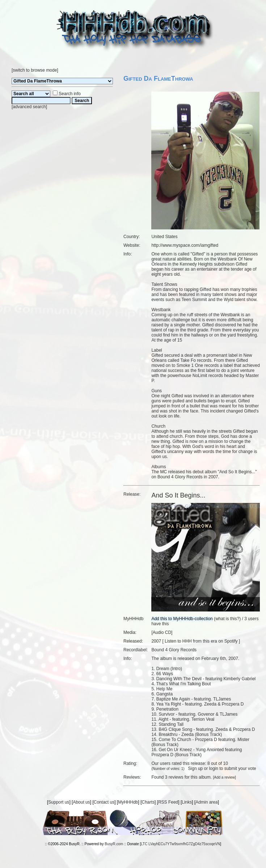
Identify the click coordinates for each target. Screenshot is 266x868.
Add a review (224, 777)
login (214, 769)
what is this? (227, 619)
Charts (148, 802)
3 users (251, 619)
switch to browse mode (35, 70)
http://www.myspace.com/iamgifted (185, 245)
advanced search (29, 107)
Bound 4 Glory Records (174, 650)
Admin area (206, 802)
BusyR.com (114, 844)
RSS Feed (168, 802)
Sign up (196, 769)
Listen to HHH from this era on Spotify (201, 641)
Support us (59, 802)
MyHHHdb (128, 802)
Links (187, 802)
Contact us (104, 802)
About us (81, 802)
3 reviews (174, 777)
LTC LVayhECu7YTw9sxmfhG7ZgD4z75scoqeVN (180, 844)
